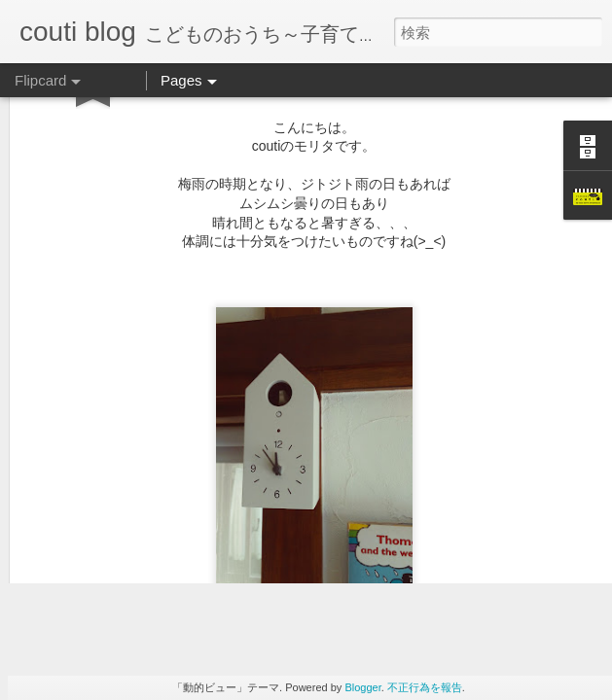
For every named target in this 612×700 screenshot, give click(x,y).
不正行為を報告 (425, 687)
